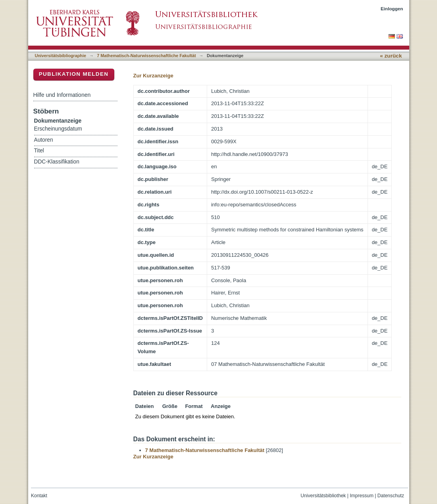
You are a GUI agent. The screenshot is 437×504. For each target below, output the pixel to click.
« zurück (391, 56)
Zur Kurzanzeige (153, 76)
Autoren (44, 140)
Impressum (362, 496)
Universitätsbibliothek (323, 496)
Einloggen (392, 9)
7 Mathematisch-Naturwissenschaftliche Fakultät (146, 56)
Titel (39, 151)
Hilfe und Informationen (62, 95)
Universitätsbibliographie (61, 56)
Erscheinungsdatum (58, 129)
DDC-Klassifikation (57, 162)
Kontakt (39, 496)
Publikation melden (74, 74)
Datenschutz (391, 496)
